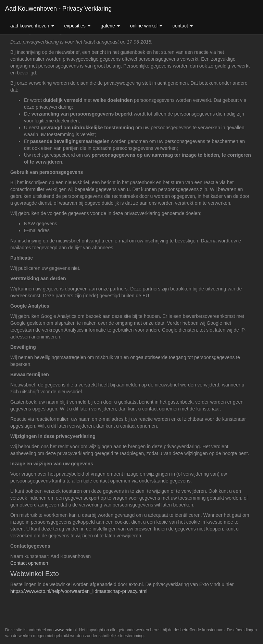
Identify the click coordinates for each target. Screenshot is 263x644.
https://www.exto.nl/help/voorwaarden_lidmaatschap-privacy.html (79, 591)
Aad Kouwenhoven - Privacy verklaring (58, 9)
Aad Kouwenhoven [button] (32, 26)
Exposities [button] (77, 26)
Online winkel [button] (146, 26)
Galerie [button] (110, 26)
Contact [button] (183, 26)
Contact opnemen (29, 563)
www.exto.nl (66, 630)
